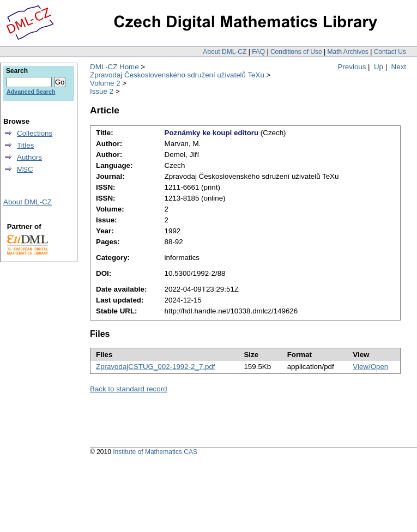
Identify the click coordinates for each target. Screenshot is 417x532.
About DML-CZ (225, 52)
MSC (25, 169)
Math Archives (347, 52)
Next (399, 67)
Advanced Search (31, 92)
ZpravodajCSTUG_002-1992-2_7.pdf (156, 367)
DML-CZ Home (114, 67)
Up (379, 67)
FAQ (258, 52)
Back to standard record (129, 389)
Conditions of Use (296, 52)
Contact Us (390, 52)
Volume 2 (105, 83)
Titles (25, 145)
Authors (29, 157)
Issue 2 (102, 91)
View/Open (370, 367)
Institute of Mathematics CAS (155, 452)
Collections (35, 133)
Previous (352, 67)
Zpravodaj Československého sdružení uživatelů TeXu (177, 75)
